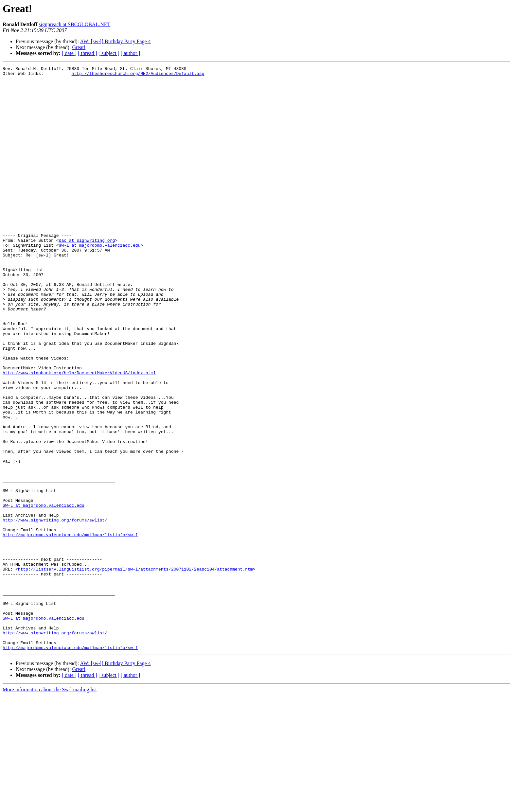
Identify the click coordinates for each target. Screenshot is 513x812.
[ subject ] (109, 53)
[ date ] (69, 53)
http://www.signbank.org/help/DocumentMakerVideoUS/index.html (79, 434)
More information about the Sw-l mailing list (50, 806)
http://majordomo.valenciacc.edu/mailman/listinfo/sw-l (70, 629)
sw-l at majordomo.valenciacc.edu (100, 281)
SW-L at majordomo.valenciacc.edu (44, 593)
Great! (79, 47)
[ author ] (131, 53)
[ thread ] (88, 53)
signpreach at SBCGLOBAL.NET (74, 24)
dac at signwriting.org (87, 275)
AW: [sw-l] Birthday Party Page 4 (115, 41)
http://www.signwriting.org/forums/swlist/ (55, 611)
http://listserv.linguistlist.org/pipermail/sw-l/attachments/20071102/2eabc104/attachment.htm (135, 670)
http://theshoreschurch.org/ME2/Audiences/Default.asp (138, 75)
